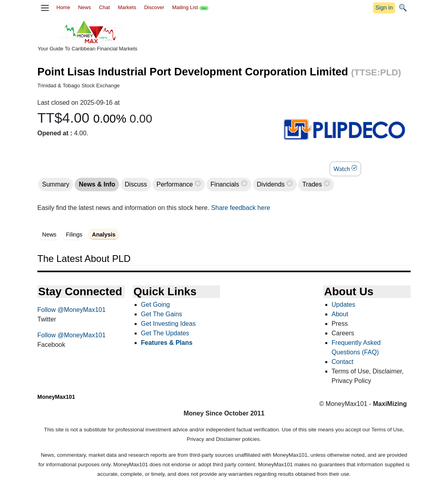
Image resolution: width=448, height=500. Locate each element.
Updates (344, 305)
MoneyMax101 (56, 397)
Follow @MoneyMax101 (71, 310)
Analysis (104, 235)
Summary (56, 184)
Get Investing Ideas (168, 324)
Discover (154, 7)
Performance (176, 184)
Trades (313, 184)
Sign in (384, 8)
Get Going (155, 305)
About (340, 314)
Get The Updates (165, 333)
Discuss (136, 184)
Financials (226, 184)
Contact (343, 362)
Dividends (272, 184)
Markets (127, 7)
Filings (74, 235)
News (85, 7)
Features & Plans (167, 343)
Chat (104, 7)
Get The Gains (162, 314)
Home (63, 7)
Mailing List (190, 7)
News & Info (97, 184)
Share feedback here (241, 208)
